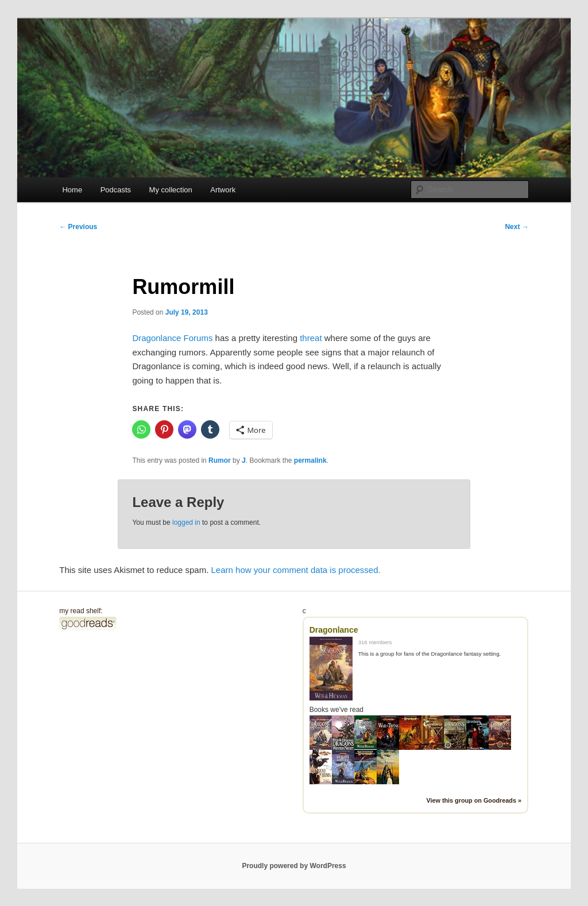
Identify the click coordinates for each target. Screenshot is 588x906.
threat (311, 338)
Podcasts (116, 190)
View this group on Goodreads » (474, 800)
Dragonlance (334, 630)
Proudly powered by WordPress (294, 866)
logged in (186, 522)
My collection (171, 190)
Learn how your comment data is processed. (296, 570)
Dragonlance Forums (172, 338)
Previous (78, 227)
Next (517, 227)
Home (72, 190)
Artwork (223, 190)
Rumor (220, 460)
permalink (310, 460)
